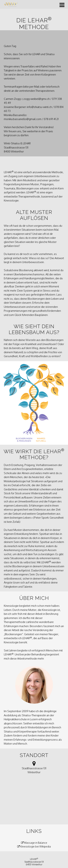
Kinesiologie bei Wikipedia (34, 846)
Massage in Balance (34, 843)
